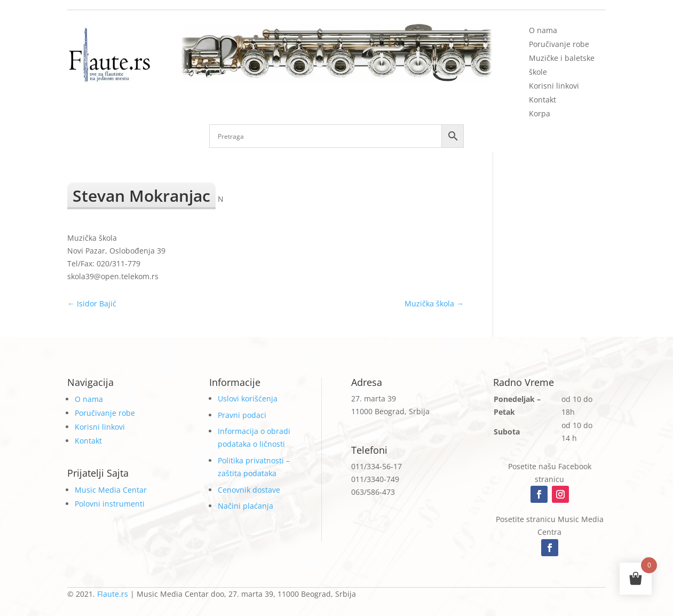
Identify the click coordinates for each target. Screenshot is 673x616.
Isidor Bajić (92, 303)
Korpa (540, 113)
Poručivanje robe (559, 44)
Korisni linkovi (554, 86)
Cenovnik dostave (249, 490)
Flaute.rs (113, 594)
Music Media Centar (111, 490)
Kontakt (543, 100)
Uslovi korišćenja (248, 398)
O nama (543, 30)
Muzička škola (434, 303)
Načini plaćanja (246, 506)
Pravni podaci (242, 415)
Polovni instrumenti (110, 504)
